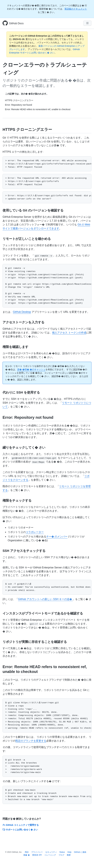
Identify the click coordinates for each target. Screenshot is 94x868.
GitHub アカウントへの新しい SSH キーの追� (45, 599)
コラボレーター (35, 532)
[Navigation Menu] (87, 23)
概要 (69, 855)
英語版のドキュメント (76, 9)
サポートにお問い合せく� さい (20, 830)
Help (69, 852)
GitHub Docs (16, 23)
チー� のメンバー (57, 537)
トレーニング (50, 855)
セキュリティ (51, 852)
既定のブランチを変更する (31, 741)
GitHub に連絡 (80, 852)
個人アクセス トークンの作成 (69, 333)
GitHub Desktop (22, 312)
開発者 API (37, 855)
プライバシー (37, 852)
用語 (27, 852)
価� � (26, 855)
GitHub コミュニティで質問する (21, 825)
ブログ (61, 855)
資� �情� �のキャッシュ (31, 369)
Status (62, 852)
